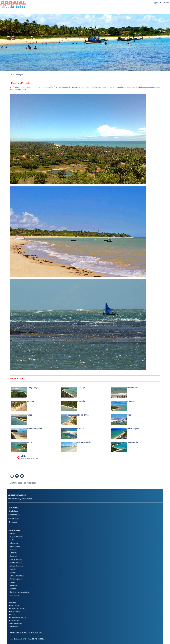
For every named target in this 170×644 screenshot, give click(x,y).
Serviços (166, 3)
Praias (12, 582)
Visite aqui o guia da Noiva (20, 499)
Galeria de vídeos (16, 566)
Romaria (13, 589)
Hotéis (159, 3)
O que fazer (14, 518)
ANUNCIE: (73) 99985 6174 (35, 639)
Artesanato (14, 543)
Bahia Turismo (15, 611)
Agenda (13, 533)
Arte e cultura (15, 546)
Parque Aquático (16, 579)
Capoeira (13, 553)
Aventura (13, 550)
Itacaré (13, 614)
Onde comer (14, 515)
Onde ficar (14, 511)
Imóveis (13, 572)
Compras (13, 522)
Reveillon (13, 585)
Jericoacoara (15, 620)
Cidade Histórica (16, 559)
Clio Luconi (14, 626)
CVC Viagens (15, 606)
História (13, 569)
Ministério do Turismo (18, 608)
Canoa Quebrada (16, 623)
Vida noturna (15, 595)
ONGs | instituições (17, 576)
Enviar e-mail (16, 639)
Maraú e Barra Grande (18, 617)
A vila (12, 540)
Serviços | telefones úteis (19, 592)
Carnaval (13, 556)
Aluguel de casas (16, 536)
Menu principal (17, 75)
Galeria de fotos (16, 563)
